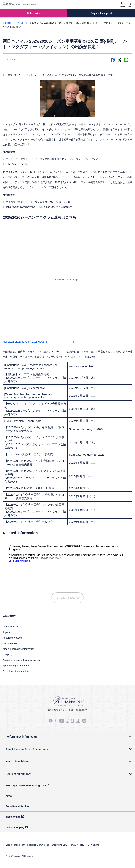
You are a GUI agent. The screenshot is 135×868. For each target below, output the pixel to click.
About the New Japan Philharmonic (28, 749)
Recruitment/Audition (18, 806)
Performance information (21, 737)
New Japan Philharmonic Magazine (26, 785)
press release (10, 643)
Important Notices (12, 638)
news (21, 23)
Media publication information (19, 649)
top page (7, 23)
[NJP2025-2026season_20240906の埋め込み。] (67, 280)
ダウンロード (62, 342)
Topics (6, 632)
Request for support (18, 774)
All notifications (11, 627)
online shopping (15, 827)
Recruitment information (16, 671)
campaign (8, 654)
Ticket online (13, 817)
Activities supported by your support (22, 660)
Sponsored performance (16, 666)
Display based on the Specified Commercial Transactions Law (36, 845)
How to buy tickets (17, 762)
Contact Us (93, 845)
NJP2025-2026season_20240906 (24, 342)
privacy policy (77, 845)
